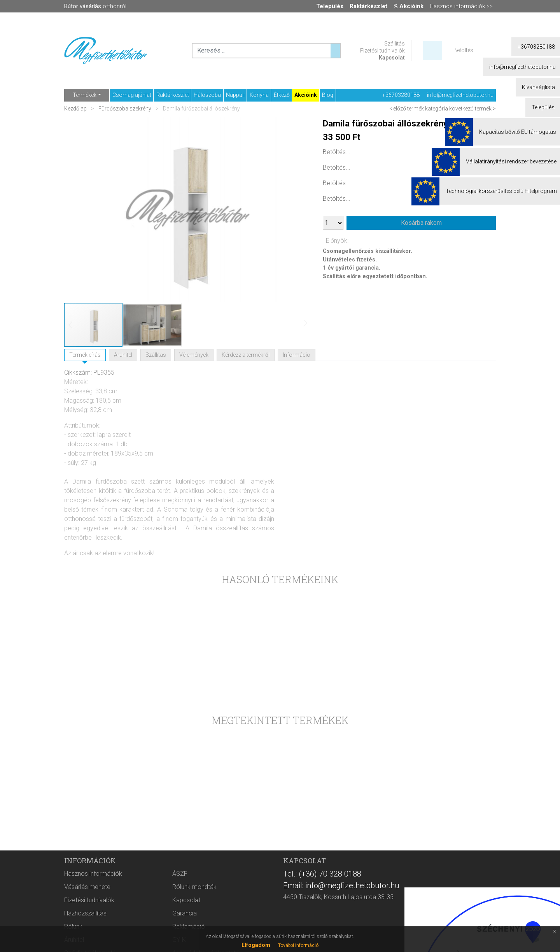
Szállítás (395, 44)
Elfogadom (256, 945)
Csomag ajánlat (132, 95)
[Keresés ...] (335, 51)
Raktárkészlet (173, 95)
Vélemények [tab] (194, 355)
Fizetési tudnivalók (382, 51)
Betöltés (463, 50)
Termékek (85, 95)
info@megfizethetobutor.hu (460, 95)
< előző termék (407, 109)
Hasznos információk (93, 874)
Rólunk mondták (194, 887)
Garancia (185, 913)
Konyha (259, 95)
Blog (328, 95)
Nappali (235, 95)
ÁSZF (180, 874)
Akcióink (306, 95)
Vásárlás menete (87, 887)
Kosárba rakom (421, 223)
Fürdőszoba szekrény (125, 109)
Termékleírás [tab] (85, 355)
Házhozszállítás (85, 913)
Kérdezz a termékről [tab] (246, 355)
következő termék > (472, 109)
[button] (296, 210)
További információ (298, 945)
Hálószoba (207, 95)
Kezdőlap (76, 109)
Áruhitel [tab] (123, 355)
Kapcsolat (392, 58)
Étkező (282, 95)
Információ (297, 355)
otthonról (95, 6)
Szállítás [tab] (156, 355)
